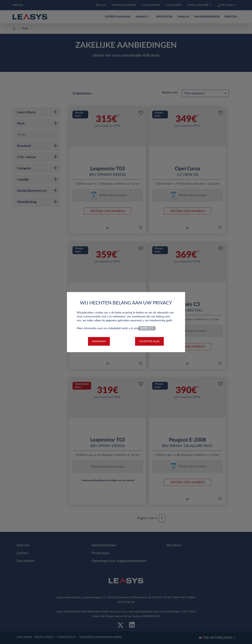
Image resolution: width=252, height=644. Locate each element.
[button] (99, 341)
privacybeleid (147, 328)
